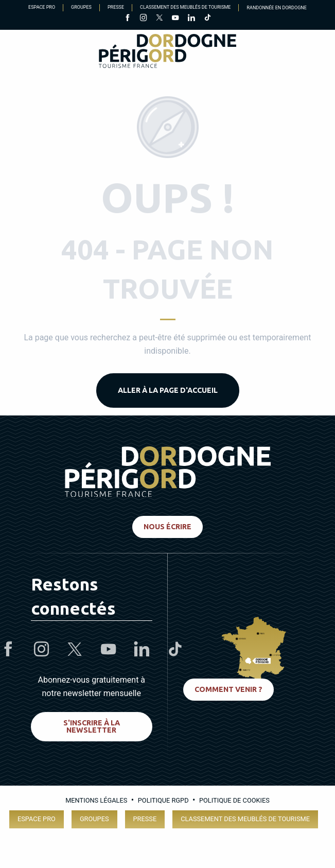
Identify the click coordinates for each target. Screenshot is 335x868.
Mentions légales (96, 800)
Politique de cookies (234, 800)
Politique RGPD (163, 800)
